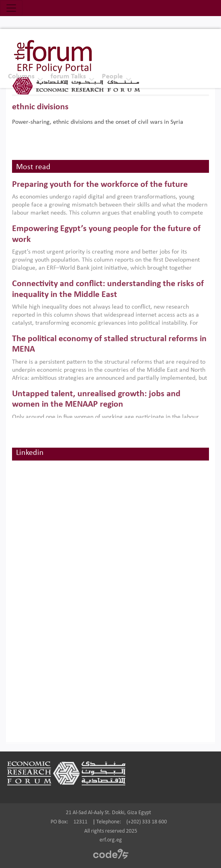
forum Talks (68, 77)
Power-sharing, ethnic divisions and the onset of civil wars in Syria (98, 122)
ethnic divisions (40, 107)
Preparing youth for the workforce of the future (100, 185)
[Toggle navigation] (11, 8)
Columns (21, 77)
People (112, 77)
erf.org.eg (111, 840)
